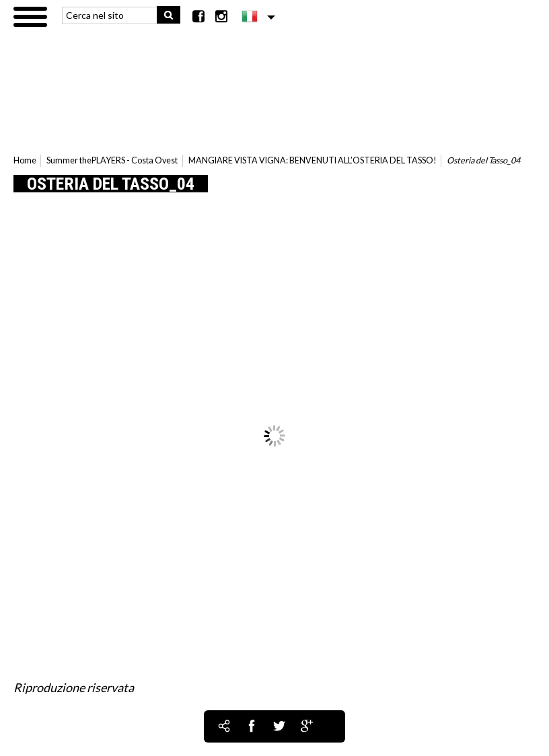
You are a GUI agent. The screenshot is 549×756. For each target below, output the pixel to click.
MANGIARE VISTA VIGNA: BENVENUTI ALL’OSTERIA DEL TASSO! (313, 160)
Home (25, 160)
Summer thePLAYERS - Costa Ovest (112, 160)
